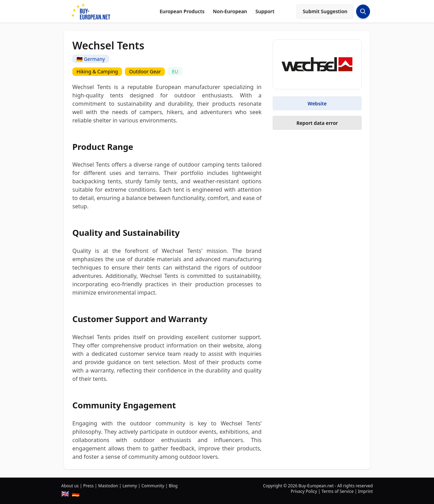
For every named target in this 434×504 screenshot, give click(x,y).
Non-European (230, 11)
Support (265, 11)
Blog (173, 486)
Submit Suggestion (325, 11)
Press (88, 486)
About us (70, 486)
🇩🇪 (75, 494)
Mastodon (108, 486)
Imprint (365, 491)
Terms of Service (337, 491)
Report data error (317, 123)
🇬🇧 (65, 494)
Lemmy (130, 486)
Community (153, 486)
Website (317, 103)
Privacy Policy (304, 491)
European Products (182, 11)
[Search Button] (363, 11)
